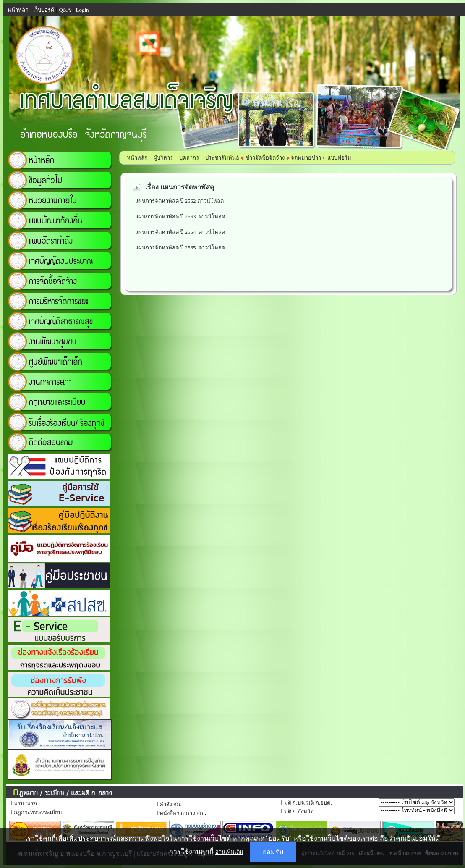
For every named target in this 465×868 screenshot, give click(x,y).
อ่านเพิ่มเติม (229, 852)
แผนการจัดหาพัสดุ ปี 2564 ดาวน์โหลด (180, 232)
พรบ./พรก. (26, 804)
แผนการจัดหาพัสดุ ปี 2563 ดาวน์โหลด (182, 216)
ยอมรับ (273, 852)
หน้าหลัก (137, 158)
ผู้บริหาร (163, 158)
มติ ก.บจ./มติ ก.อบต (307, 803)
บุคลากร (189, 158)
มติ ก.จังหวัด (299, 812)
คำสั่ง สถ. (171, 804)
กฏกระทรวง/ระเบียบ (38, 812)
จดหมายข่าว (306, 158)
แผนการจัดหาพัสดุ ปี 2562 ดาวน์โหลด (179, 201)
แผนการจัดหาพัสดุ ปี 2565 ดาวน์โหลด (180, 248)
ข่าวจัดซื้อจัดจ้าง (265, 158)
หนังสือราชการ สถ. (182, 813)
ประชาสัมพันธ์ (222, 158)
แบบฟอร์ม (339, 158)
